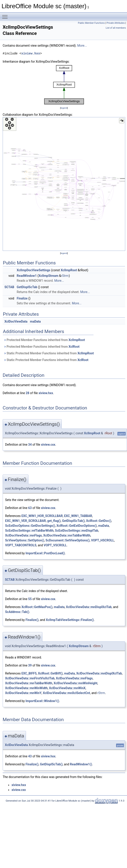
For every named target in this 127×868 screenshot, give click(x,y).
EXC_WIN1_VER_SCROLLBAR (26, 521)
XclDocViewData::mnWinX (67, 688)
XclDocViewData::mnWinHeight (76, 683)
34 (30, 445)
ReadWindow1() (81, 764)
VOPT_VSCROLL (55, 545)
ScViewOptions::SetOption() (25, 540)
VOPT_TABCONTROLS (21, 545)
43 (30, 756)
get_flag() (54, 521)
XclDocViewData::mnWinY (23, 693)
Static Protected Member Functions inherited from (49, 353)
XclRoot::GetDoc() (99, 521)
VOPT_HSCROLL (103, 540)
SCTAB (9, 287)
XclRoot (74, 347)
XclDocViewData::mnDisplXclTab (89, 607)
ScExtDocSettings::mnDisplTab (77, 531)
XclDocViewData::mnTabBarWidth (67, 535)
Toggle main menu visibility (6, 15)
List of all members (116, 28)
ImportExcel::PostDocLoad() (45, 553)
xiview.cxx (48, 445)
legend (64, 108)
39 (30, 665)
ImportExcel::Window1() (42, 701)
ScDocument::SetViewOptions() (68, 540)
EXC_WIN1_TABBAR (78, 516)
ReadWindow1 (27, 276)
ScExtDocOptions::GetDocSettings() (30, 526)
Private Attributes (116, 23)
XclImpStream (48, 276)
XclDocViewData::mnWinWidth (26, 688)
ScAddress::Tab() (17, 612)
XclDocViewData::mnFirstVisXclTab (30, 678)
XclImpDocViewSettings (33, 270)
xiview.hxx (31, 53)
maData (35, 321)
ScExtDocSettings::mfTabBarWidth (29, 531)
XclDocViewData (16, 321)
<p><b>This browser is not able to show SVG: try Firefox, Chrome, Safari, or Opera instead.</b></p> (64, 85)
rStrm (65, 276)
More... (82, 46)
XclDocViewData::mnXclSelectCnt (66, 693)
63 (30, 508)
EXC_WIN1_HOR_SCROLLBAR (42, 516)
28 (28, 393)
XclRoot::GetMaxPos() (37, 607)
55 (30, 599)
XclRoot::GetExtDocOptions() (77, 526)
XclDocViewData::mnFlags (23, 535)
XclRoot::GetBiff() (50, 673)
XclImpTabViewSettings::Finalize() (70, 620)
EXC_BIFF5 (29, 673)
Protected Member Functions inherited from (44, 340)
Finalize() (32, 620)
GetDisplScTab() (73, 521)
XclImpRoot (69, 270)
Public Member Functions (91, 23)
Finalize (22, 298)
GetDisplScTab (27, 287)
